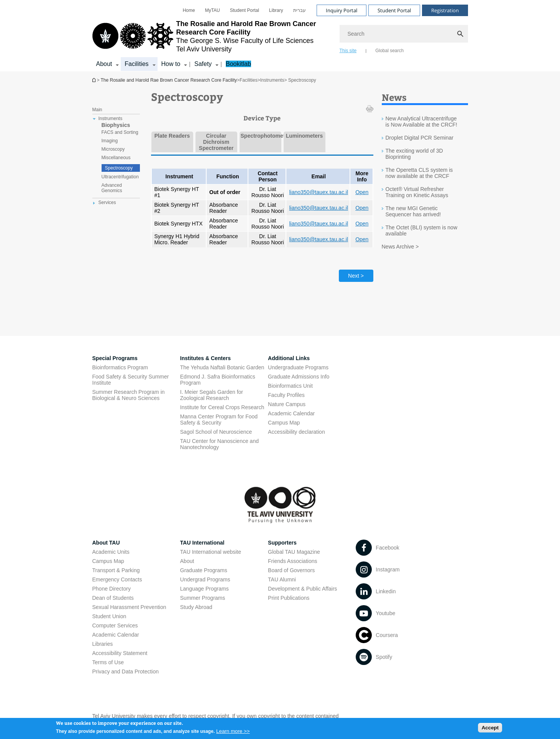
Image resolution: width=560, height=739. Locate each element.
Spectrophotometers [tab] (260, 136)
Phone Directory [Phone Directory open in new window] (112, 589)
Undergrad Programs (205, 579)
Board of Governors (291, 570)
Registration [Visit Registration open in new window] (445, 10)
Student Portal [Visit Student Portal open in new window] (394, 10)
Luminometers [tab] (304, 136)
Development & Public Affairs (302, 589)
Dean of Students (113, 598)
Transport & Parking (116, 570)
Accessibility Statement (120, 653)
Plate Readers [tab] (172, 136)
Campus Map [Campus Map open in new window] (284, 423)
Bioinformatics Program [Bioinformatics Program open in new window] (120, 367)
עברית (300, 10)
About (187, 561)
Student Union (109, 616)
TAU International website (211, 552)
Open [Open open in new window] (362, 192)
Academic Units (111, 552)
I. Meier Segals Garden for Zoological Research (212, 395)
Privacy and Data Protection (126, 672)
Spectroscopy (119, 168)
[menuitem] (189, 10)
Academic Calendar (116, 635)
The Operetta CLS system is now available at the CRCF (419, 173)
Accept (490, 729)
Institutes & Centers (205, 358)
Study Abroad (196, 607)
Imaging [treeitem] (110, 141)
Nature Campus (287, 404)
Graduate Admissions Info (299, 377)
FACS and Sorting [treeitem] (120, 132)
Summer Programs (203, 598)
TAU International (202, 543)
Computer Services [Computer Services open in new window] (115, 625)
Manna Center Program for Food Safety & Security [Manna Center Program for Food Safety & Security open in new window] (219, 420)
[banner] (280, 36)
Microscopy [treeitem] (113, 149)
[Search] (404, 34)
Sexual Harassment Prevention (129, 607)
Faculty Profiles (286, 395)
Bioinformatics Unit (290, 386)
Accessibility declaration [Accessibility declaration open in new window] (296, 432)
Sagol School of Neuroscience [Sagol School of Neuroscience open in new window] (216, 432)
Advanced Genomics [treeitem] (112, 188)
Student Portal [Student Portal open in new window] (245, 10)
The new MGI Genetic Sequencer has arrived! (413, 211)
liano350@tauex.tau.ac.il (319, 192)
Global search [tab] (389, 51)
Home (189, 10)
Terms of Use (108, 662)
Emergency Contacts (117, 579)
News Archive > (400, 247)
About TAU (106, 543)
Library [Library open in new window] (276, 10)
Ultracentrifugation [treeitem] (120, 177)
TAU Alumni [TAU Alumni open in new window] (282, 579)
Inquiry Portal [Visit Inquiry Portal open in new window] (342, 10)
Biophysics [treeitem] (116, 125)
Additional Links (289, 358)
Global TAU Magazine (294, 552)
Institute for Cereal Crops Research (222, 407)
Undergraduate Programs (298, 367)
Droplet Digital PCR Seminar (420, 138)
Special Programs (115, 358)
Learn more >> (233, 733)
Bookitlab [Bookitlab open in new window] (238, 64)
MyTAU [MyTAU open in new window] (213, 10)
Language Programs (204, 589)
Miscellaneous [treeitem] (116, 158)
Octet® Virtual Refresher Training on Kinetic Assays (417, 192)
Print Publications (289, 598)
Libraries (103, 644)
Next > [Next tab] (356, 276)
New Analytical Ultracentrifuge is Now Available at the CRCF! (421, 122)
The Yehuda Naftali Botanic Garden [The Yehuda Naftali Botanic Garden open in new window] (222, 367)
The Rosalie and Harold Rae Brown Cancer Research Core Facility (95, 80)
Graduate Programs (204, 570)
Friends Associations (292, 561)
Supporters (282, 543)
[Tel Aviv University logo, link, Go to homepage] (212, 36)
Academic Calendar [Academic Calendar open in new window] (291, 413)
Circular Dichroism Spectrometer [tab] (216, 142)
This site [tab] (348, 51)
